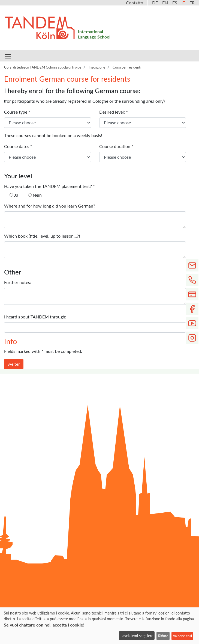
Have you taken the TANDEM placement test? (49, 186)
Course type (17, 112)
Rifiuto (163, 636)
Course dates (18, 146)
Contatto (135, 3)
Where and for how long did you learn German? (50, 206)
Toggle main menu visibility (8, 55)
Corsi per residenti (127, 67)
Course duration (116, 146)
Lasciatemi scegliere (137, 636)
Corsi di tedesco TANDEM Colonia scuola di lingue (43, 67)
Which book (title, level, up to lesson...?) (42, 236)
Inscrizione (97, 67)
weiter (14, 364)
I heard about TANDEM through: (35, 317)
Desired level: (114, 112)
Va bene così (182, 636)
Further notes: (18, 282)
